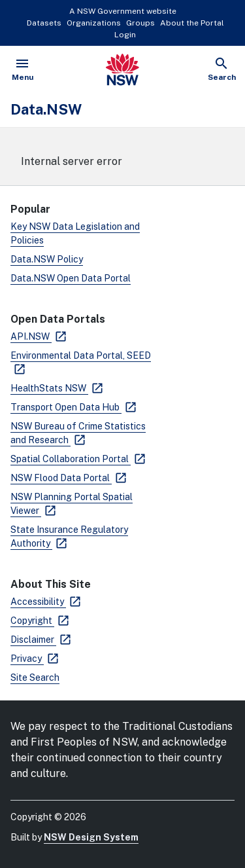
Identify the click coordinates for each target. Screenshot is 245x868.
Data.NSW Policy (47, 259)
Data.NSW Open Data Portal (71, 278)
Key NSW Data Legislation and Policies (75, 233)
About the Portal (192, 23)
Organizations (94, 23)
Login (125, 35)
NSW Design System (91, 837)
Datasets (44, 23)
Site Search (35, 678)
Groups (140, 23)
